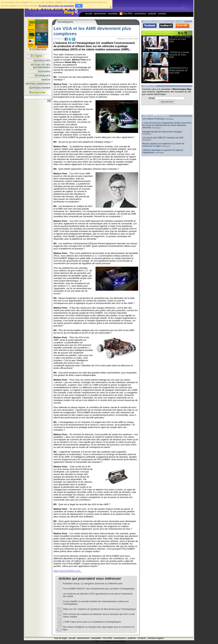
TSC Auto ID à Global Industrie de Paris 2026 (180, 39)
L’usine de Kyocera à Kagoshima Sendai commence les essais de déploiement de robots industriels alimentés (167, 125)
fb (66, 39)
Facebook (150, 26)
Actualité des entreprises (41, 66)
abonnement (100, 14)
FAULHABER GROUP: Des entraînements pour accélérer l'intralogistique (99, 589)
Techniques (42, 76)
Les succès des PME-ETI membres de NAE (163, 138)
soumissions (140, 14)
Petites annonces (38, 84)
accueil (89, 14)
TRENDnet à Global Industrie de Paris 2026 (179, 55)
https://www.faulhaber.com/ (67, 571)
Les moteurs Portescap (153, 119)
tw (70, 39)
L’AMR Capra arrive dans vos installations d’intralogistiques (92, 622)
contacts (162, 14)
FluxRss (182, 26)
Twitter (166, 26)
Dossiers (44, 71)
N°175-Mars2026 (38, 49)
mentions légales (156, 638)
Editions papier (40, 88)
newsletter (113, 14)
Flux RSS (126, 14)
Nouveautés (42, 61)
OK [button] (79, 6)
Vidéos (46, 80)
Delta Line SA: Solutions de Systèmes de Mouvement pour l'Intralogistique (99, 609)
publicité (152, 14)
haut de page (61, 638)
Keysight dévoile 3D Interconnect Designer (162, 132)
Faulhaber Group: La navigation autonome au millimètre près (93, 583)
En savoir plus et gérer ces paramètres (56, 6)
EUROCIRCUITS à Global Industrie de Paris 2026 (178, 70)
